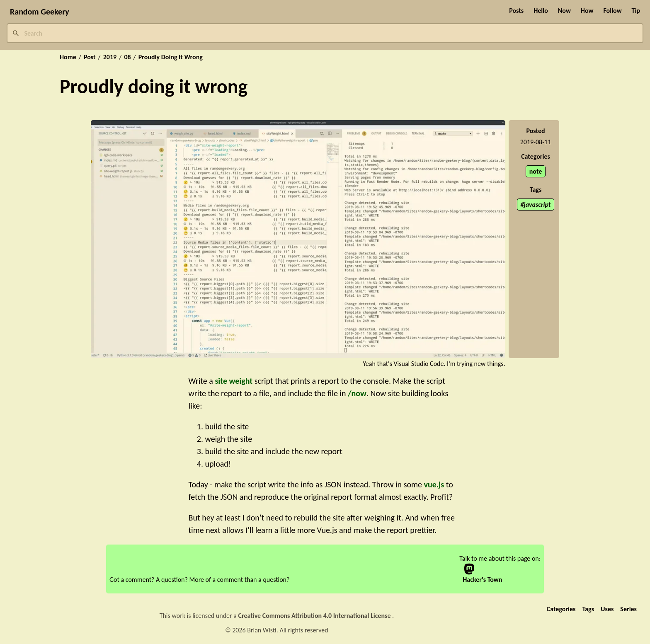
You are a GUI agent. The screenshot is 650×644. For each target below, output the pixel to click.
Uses (607, 609)
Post (90, 57)
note (536, 171)
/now (357, 393)
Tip (636, 11)
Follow (612, 11)
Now (564, 11)
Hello (541, 11)
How (587, 11)
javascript (537, 205)
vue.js (434, 484)
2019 (110, 57)
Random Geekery (40, 12)
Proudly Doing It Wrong (171, 57)
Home (68, 57)
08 (127, 57)
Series (628, 609)
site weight (234, 381)
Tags (588, 609)
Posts (516, 11)
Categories (561, 609)
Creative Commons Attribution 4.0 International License (315, 616)
